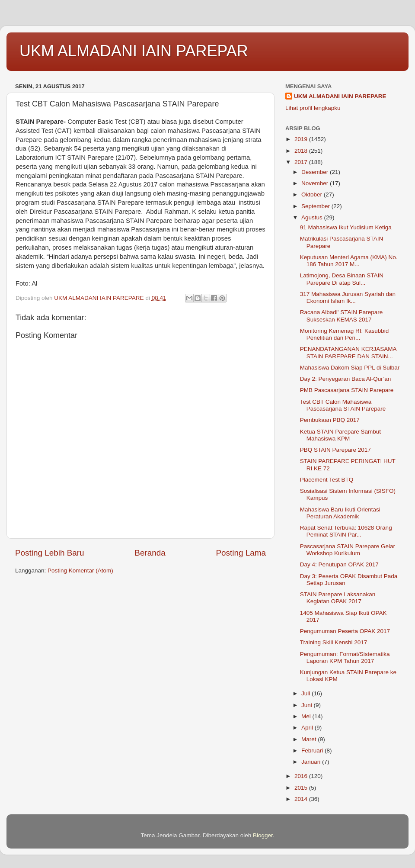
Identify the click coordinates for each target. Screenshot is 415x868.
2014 (302, 799)
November (316, 183)
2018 (302, 151)
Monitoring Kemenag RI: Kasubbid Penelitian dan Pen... (345, 334)
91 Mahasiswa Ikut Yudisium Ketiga (346, 227)
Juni (308, 705)
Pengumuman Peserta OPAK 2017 (345, 631)
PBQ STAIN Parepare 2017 (335, 450)
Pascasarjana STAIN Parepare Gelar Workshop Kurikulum (348, 550)
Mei (307, 716)
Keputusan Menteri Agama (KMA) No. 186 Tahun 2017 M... (349, 261)
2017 (302, 162)
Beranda (150, 553)
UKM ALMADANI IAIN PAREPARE (340, 96)
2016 (302, 776)
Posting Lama (241, 553)
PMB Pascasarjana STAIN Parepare (347, 390)
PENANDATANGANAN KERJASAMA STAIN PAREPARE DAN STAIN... (348, 352)
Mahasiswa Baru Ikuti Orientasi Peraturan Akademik (340, 513)
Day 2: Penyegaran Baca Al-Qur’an (346, 379)
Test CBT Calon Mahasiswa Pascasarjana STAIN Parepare (343, 405)
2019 (302, 139)
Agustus (313, 217)
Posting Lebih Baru (50, 553)
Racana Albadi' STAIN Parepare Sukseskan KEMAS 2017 (341, 316)
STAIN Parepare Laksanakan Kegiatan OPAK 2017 (338, 598)
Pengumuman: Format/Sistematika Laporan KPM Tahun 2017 (345, 657)
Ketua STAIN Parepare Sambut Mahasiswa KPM (340, 435)
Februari (313, 751)
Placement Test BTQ (327, 480)
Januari (312, 762)
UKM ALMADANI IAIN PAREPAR (134, 51)
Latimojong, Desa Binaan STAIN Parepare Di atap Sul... (342, 279)
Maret (310, 739)
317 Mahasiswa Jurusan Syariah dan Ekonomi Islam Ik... (348, 297)
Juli (306, 693)
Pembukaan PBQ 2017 (330, 420)
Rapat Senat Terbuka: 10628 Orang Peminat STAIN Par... (346, 531)
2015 (302, 788)
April (308, 728)
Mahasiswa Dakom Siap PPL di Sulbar (350, 368)
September (316, 206)
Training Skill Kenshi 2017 (334, 642)
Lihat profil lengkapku (313, 108)
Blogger (263, 835)
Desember (316, 172)
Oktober (313, 194)
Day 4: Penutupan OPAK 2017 (339, 564)
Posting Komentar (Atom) (80, 571)
